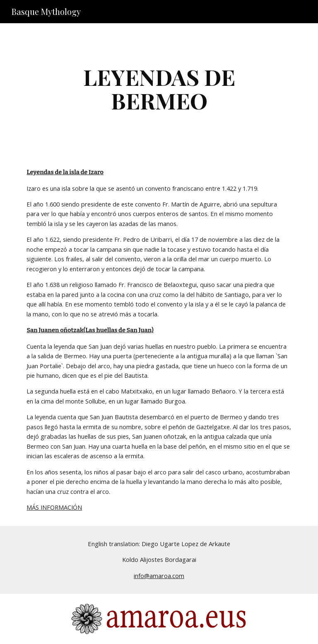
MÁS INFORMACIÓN (54, 507)
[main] (159, 89)
